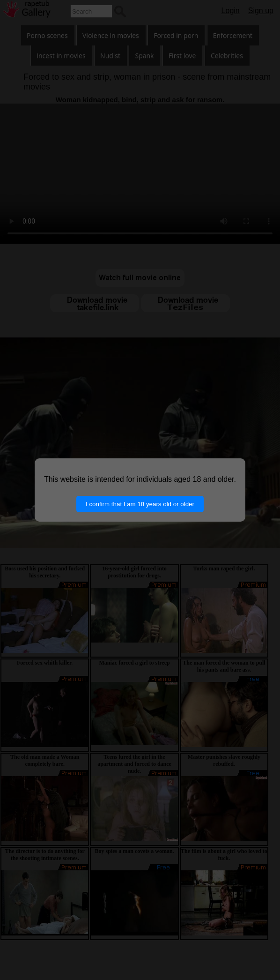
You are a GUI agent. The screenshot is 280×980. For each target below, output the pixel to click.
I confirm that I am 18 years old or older (140, 504)
